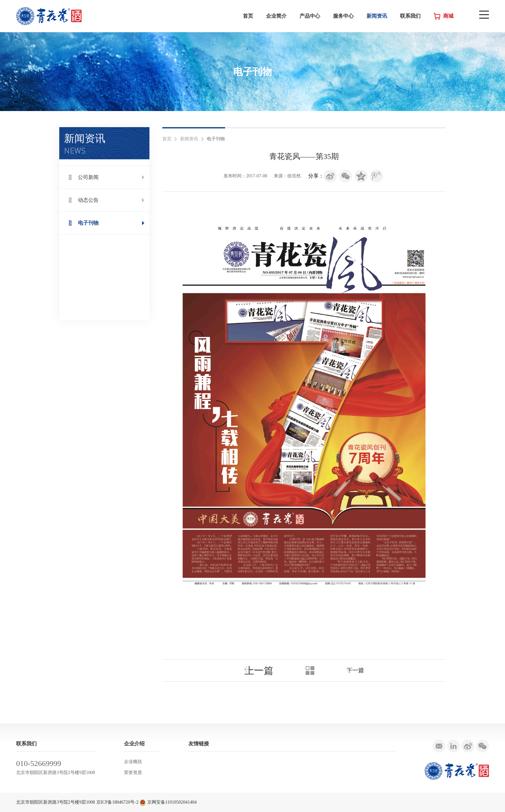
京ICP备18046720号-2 (117, 802)
